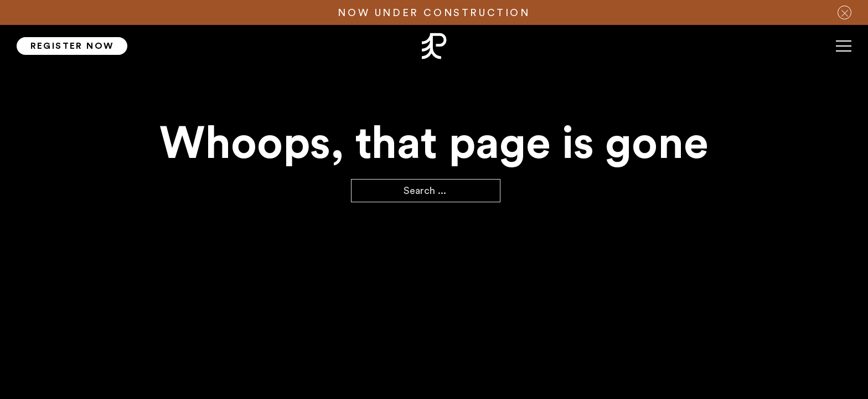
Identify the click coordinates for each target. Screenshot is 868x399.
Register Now (72, 46)
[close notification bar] (844, 12)
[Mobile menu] (844, 50)
